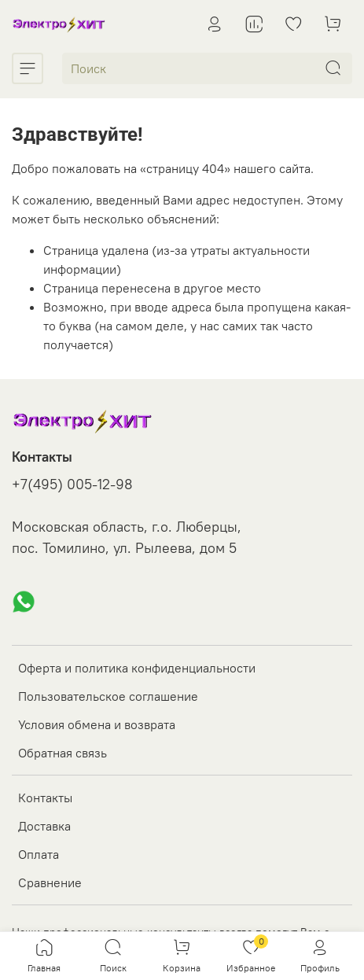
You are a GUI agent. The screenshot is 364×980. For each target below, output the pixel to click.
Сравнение (50, 882)
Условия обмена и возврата (97, 724)
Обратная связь (63, 753)
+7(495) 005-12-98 (72, 484)
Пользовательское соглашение (108, 696)
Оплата (39, 854)
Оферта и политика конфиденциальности (137, 668)
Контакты (45, 798)
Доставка (44, 826)
